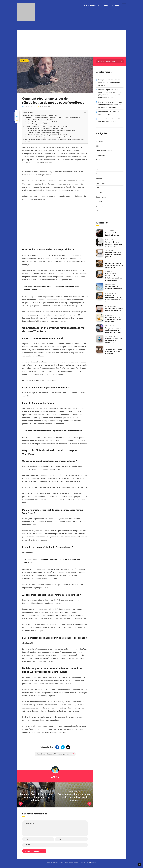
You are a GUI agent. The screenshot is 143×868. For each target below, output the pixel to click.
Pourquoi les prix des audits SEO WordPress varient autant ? (113, 320)
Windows (99, 206)
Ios (97, 169)
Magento (99, 178)
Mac (98, 174)
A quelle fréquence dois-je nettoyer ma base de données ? (47, 135)
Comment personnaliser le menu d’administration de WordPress (114, 265)
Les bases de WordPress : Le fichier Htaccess (114, 234)
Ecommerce (101, 155)
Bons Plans (100, 141)
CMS (98, 146)
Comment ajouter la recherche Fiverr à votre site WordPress (114, 244)
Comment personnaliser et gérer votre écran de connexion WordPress (114, 330)
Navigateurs (101, 183)
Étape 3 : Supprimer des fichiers (38, 124)
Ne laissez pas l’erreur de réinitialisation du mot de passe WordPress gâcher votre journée (55, 140)
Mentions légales (91, 863)
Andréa (55, 777)
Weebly (99, 202)
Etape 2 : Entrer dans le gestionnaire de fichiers (43, 122)
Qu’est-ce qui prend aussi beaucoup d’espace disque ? (46, 128)
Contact (106, 6)
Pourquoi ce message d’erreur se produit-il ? (41, 115)
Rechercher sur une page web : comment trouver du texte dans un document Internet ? (110, 105)
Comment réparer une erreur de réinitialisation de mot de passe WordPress (52, 118)
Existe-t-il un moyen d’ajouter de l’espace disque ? (45, 133)
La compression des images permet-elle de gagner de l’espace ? (49, 137)
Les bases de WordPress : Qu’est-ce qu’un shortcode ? (114, 341)
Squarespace (101, 197)
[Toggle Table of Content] (84, 112)
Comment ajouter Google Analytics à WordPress (114, 309)
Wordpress (24, 61)
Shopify (99, 192)
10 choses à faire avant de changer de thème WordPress (113, 351)
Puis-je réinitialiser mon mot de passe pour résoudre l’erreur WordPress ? (52, 131)
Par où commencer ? (92, 6)
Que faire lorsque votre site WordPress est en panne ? (113, 255)
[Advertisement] (71, 43)
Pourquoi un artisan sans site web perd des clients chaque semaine (109, 82)
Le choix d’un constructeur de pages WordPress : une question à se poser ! (114, 299)
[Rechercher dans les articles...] (110, 61)
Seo (97, 188)
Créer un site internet (104, 151)
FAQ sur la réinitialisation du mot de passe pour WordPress (46, 126)
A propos (115, 6)
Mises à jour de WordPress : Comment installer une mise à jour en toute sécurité (114, 277)
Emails (99, 160)
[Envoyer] (121, 61)
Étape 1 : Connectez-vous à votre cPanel (41, 120)
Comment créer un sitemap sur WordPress (113, 288)
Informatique (101, 165)
